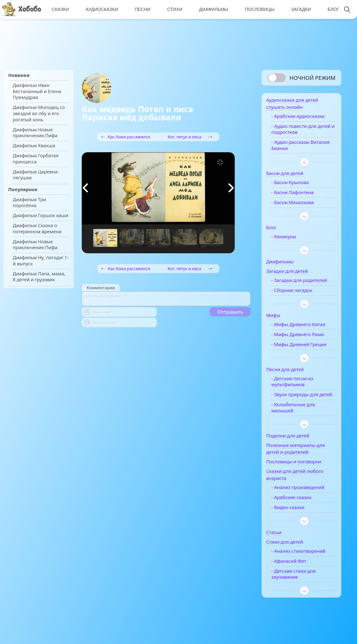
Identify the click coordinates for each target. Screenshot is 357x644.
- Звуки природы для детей (300, 399)
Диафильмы (213, 9)
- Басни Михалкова (298, 204)
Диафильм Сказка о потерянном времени (37, 228)
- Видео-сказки (293, 515)
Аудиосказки (102, 9)
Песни (142, 9)
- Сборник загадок (297, 292)
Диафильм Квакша (34, 146)
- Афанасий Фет (294, 569)
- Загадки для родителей (304, 282)
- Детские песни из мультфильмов (297, 383)
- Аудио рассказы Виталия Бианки (295, 147)
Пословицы (259, 9)
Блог (332, 9)
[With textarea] (166, 299)
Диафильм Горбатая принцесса (36, 159)
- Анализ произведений (303, 495)
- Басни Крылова (295, 184)
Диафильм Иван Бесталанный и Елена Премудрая (37, 91)
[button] (231, 188)
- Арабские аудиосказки (303, 118)
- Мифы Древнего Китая (303, 326)
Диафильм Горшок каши (41, 215)
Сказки (60, 9)
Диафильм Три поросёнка (29, 203)
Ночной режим (312, 78)
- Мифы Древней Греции (304, 346)
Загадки (300, 9)
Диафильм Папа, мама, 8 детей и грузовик (39, 277)
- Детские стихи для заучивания (298, 582)
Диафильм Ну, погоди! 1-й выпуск (41, 261)
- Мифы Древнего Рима (303, 336)
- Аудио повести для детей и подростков (299, 131)
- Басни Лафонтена (298, 194)
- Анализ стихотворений (303, 559)
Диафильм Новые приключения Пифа (35, 133)
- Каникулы (289, 238)
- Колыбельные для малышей (298, 415)
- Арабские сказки (296, 505)
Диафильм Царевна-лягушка (36, 175)
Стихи (174, 9)
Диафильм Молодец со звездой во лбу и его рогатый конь (39, 113)
